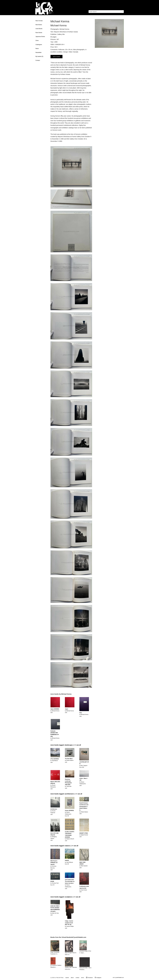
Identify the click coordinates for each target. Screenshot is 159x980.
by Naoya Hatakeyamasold (83, 782)
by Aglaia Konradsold (84, 835)
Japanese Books (40, 37)
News (37, 49)
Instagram (98, 977)
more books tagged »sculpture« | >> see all (65, 897)
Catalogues (39, 45)
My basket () (39, 56)
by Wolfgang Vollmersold (55, 837)
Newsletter (39, 52)
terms (83, 978)
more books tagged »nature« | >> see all (64, 846)
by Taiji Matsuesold (55, 761)
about (72, 978)
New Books (39, 25)
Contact (38, 60)
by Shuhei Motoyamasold (55, 785)
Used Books (39, 29)
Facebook (89, 977)
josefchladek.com (120, 978)
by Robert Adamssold (69, 760)
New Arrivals (39, 21)
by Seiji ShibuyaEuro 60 (69, 862)
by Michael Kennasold (55, 711)
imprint (67, 978)
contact (77, 978)
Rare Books (39, 33)
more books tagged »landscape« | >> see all (66, 745)
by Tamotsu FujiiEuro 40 (55, 883)
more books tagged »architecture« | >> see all (66, 794)
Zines (37, 41)
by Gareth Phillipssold (69, 924)
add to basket (56, 57)
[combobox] (106, 12)
